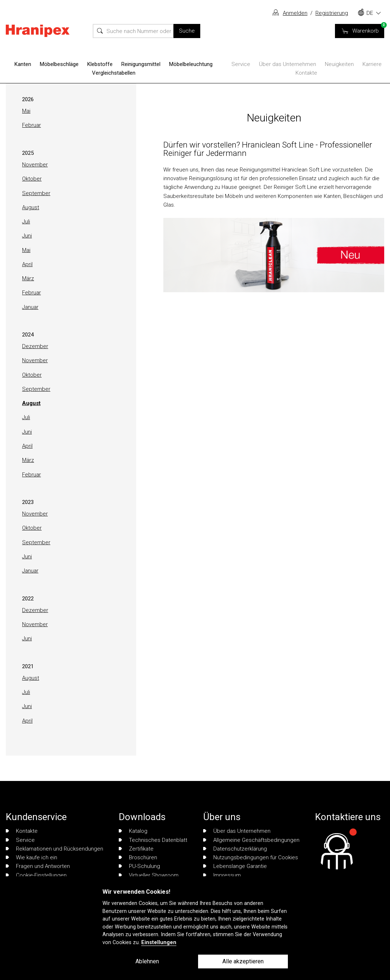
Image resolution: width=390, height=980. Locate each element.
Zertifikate (136, 849)
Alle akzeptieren (243, 961)
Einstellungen (159, 942)
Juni (27, 236)
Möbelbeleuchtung (191, 64)
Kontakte (306, 73)
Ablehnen (147, 961)
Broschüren (138, 857)
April (27, 264)
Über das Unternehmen (288, 64)
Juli (26, 222)
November (35, 165)
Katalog (133, 831)
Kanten (23, 64)
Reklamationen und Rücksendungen (54, 849)
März (28, 278)
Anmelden (295, 13)
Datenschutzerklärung (235, 849)
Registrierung (332, 13)
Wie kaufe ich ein (32, 857)
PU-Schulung (139, 866)
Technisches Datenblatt (153, 840)
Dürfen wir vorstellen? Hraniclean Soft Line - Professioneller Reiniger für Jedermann (268, 149)
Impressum (222, 875)
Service (241, 64)
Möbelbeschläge (59, 64)
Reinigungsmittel (141, 64)
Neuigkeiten (339, 64)
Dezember (35, 346)
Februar (32, 125)
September (36, 193)
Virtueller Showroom (149, 875)
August (31, 207)
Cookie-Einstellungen (36, 875)
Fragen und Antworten (38, 866)
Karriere (372, 64)
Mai (26, 111)
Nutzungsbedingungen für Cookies (251, 857)
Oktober (32, 179)
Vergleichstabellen (114, 73)
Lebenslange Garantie (235, 866)
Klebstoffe (100, 64)
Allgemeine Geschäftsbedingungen (251, 840)
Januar (30, 307)
